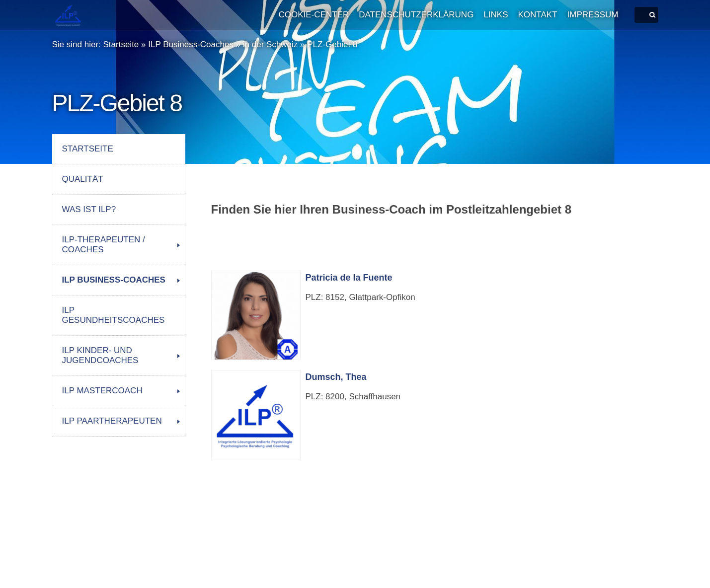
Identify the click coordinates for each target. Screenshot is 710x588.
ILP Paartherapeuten (112, 421)
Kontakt (538, 15)
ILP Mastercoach (102, 391)
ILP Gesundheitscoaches (114, 315)
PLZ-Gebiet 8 (332, 44)
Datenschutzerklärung (416, 15)
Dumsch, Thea (336, 377)
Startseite (121, 44)
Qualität (83, 179)
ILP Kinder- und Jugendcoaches (100, 355)
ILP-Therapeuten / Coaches (104, 245)
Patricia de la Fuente (349, 278)
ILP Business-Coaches (191, 44)
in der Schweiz (271, 44)
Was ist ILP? (89, 209)
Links (496, 15)
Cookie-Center (314, 15)
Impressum (593, 15)
